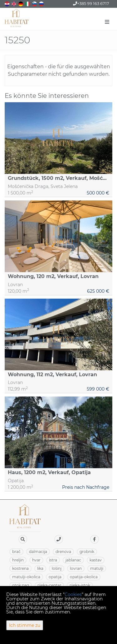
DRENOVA (63, 552)
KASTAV (96, 560)
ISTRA (53, 560)
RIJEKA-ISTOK (80, 585)
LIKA (40, 568)
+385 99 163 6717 (91, 3)
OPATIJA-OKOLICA (84, 577)
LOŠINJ (57, 568)
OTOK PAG (21, 585)
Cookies (73, 594)
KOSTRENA (20, 568)
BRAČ (16, 552)
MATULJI (97, 568)
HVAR (36, 560)
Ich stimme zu (25, 625)
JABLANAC (73, 560)
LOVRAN (76, 568)
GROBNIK (87, 552)
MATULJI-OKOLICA (26, 577)
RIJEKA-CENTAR (49, 585)
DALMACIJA (38, 552)
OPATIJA (55, 577)
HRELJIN (18, 560)
